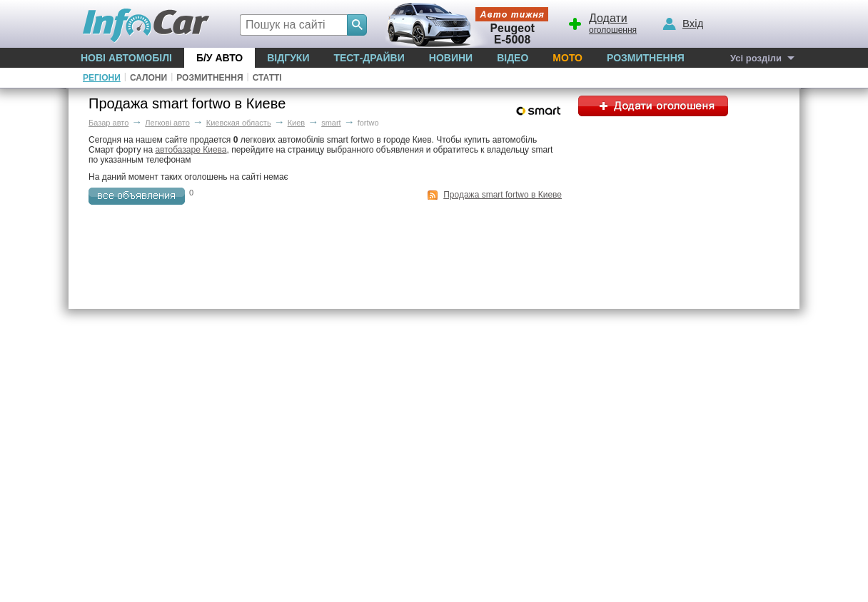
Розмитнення (646, 58)
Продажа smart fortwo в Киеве (503, 195)
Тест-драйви (369, 58)
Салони (148, 78)
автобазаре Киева (191, 150)
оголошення (602, 22)
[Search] (357, 25)
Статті (267, 78)
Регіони (102, 78)
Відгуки (288, 58)
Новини (451, 58)
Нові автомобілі (126, 58)
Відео (513, 58)
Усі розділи (756, 58)
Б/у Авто (219, 58)
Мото (567, 58)
